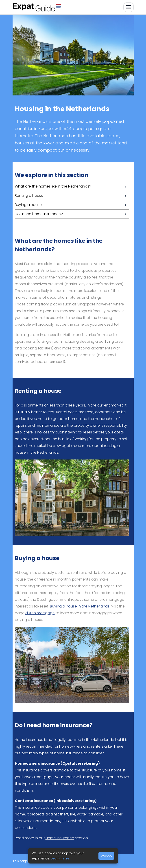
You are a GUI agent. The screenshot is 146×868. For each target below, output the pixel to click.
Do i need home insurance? (39, 214)
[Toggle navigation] (129, 7)
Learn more (60, 858)
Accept (106, 856)
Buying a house (28, 205)
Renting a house (29, 195)
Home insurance (60, 838)
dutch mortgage (40, 613)
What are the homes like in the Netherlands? (53, 186)
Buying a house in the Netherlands (80, 606)
